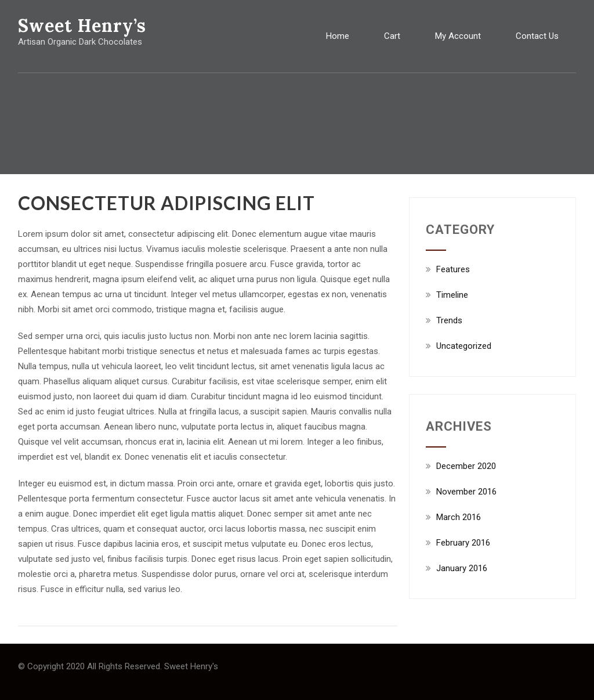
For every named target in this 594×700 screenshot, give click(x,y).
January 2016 (462, 568)
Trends (449, 320)
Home (338, 36)
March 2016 (459, 517)
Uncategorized (464, 346)
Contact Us (537, 36)
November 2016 (466, 492)
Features (453, 269)
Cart (392, 36)
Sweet (82, 26)
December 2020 (466, 466)
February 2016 (463, 543)
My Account (458, 36)
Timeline (452, 295)
